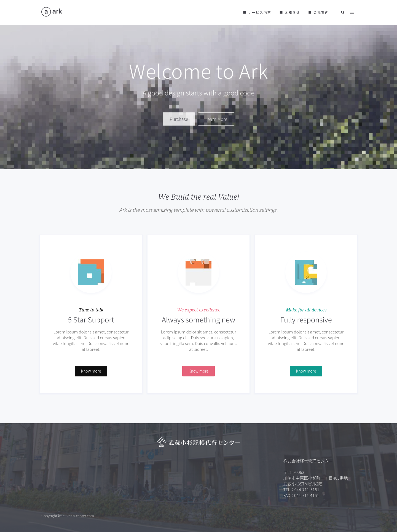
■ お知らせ (290, 12)
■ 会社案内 (319, 12)
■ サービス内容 (257, 12)
